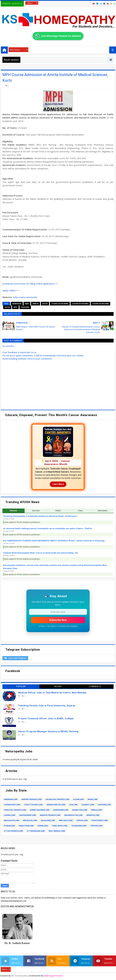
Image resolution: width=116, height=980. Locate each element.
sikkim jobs (43, 826)
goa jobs (74, 805)
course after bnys (80, 304)
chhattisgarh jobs (33, 805)
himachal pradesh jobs (15, 810)
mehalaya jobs (30, 820)
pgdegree (25, 307)
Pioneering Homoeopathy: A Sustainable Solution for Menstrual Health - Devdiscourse (40, 516)
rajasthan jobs (26, 826)
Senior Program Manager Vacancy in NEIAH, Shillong (48, 731)
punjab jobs (9, 826)
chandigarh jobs (12, 805)
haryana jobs (104, 805)
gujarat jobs (88, 805)
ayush (45, 304)
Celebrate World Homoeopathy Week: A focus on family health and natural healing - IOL (41, 553)
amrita (36, 304)
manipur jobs (93, 815)
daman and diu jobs (56, 805)
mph (15, 307)
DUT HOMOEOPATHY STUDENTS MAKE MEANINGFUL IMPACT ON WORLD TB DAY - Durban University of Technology (54, 541)
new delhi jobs (66, 820)
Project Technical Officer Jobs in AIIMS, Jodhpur (46, 719)
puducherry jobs (100, 820)
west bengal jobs (57, 831)
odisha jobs (82, 820)
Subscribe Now (58, 620)
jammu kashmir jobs (40, 810)
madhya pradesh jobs (50, 815)
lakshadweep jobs (28, 815)
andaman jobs (11, 799)
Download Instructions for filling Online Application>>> (30, 284)
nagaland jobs (48, 820)
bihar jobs (93, 799)
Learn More (58, 484)
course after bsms (100, 304)
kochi (7, 307)
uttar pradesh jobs (13, 831)
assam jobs (79, 799)
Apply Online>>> (11, 290)
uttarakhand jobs (36, 831)
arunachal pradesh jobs (58, 799)
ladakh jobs (10, 815)
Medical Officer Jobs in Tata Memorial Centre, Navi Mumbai (52, 693)
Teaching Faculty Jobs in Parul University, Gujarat (47, 706)
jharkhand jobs (61, 810)
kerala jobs (97, 810)
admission (17, 304)
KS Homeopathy (20, 976)
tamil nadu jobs (60, 826)
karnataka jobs (80, 810)
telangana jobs (79, 826)
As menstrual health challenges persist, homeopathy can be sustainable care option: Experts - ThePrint (47, 529)
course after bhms (60, 304)
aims (27, 304)
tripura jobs (96, 826)
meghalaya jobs (12, 820)
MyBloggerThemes (54, 976)
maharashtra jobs (74, 815)
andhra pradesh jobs (32, 799)
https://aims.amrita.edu (25, 297)
